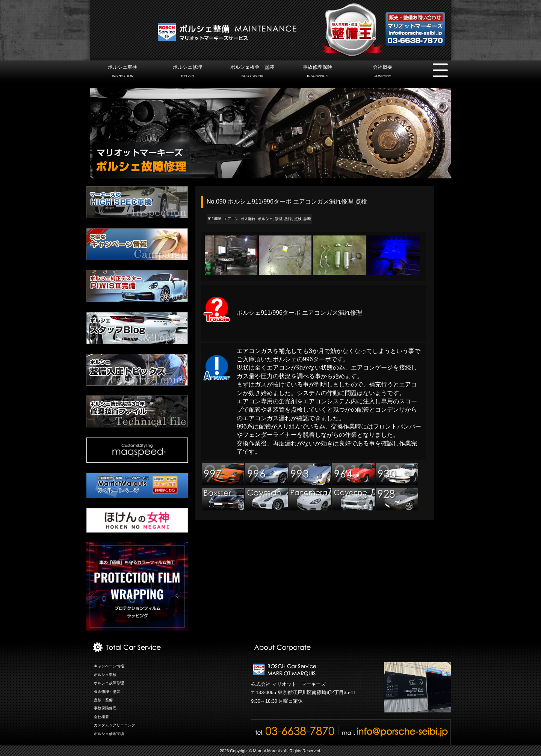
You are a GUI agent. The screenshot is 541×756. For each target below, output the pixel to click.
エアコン (231, 219)
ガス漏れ (248, 219)
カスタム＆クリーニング (115, 725)
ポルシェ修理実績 (109, 734)
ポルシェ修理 (188, 72)
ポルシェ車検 (123, 72)
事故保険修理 (105, 708)
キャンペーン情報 (109, 666)
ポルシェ (265, 219)
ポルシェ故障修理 (109, 683)
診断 (307, 219)
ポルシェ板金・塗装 (252, 72)
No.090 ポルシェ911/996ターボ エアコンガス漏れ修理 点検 (287, 201)
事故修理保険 (317, 72)
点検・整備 (103, 700)
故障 (288, 219)
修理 (278, 219)
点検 (298, 219)
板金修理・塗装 (107, 692)
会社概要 (382, 72)
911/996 (215, 219)
